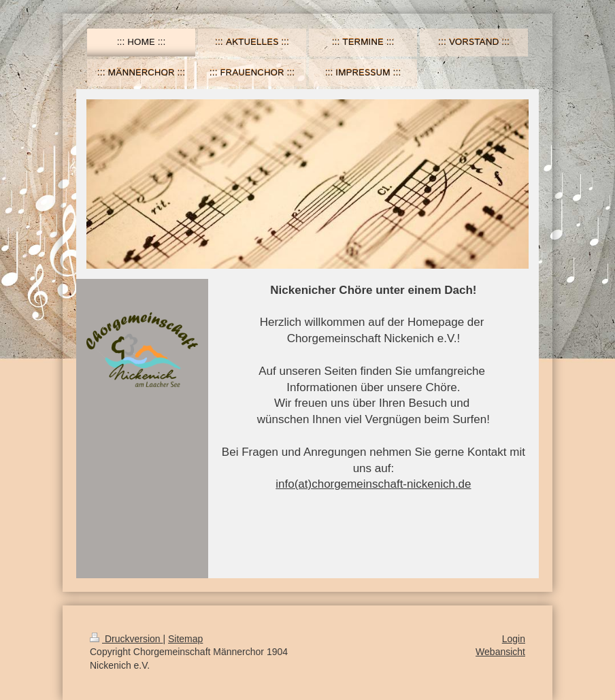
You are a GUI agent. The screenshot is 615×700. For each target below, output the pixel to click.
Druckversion (126, 639)
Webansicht (500, 652)
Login (514, 639)
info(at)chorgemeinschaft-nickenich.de (373, 484)
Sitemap (185, 639)
